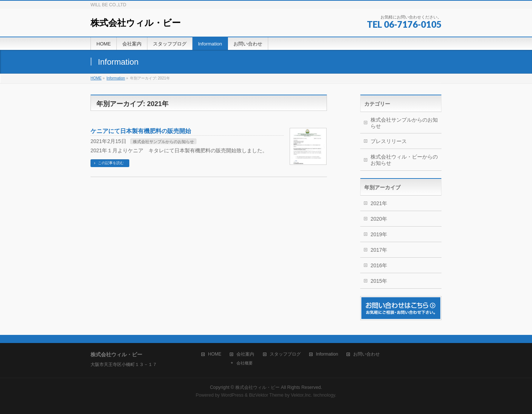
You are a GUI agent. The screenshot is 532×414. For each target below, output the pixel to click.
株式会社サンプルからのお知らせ (163, 142)
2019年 (379, 234)
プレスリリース (389, 141)
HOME (215, 354)
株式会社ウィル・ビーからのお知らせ (404, 160)
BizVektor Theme (266, 395)
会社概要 (245, 363)
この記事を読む (111, 163)
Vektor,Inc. (301, 395)
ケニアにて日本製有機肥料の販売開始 (141, 131)
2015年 (379, 281)
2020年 (379, 219)
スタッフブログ (285, 354)
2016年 (379, 265)
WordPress (232, 395)
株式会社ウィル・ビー (136, 23)
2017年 (379, 250)
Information (327, 354)
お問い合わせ (366, 354)
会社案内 (245, 354)
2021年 (379, 203)
